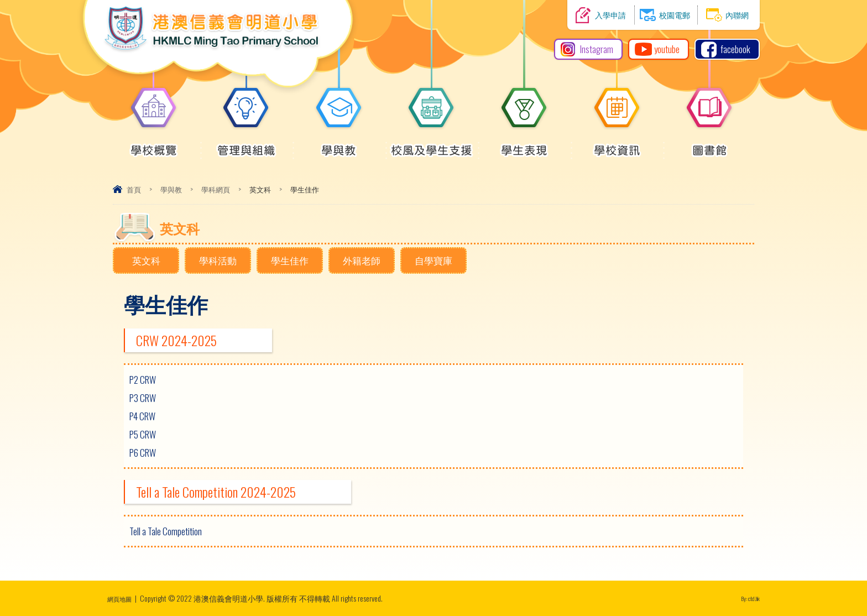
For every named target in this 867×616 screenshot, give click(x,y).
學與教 (339, 144)
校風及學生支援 (432, 144)
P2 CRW (143, 380)
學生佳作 (290, 260)
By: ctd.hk (746, 598)
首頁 (134, 189)
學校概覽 (154, 144)
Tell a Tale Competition (166, 531)
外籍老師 (362, 260)
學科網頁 (216, 189)
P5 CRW (143, 434)
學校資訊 (617, 144)
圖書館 (709, 144)
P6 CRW (143, 453)
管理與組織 (246, 144)
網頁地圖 (123, 598)
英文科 (146, 260)
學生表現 (524, 144)
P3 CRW (143, 398)
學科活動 (218, 260)
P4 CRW (142, 416)
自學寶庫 (433, 260)
